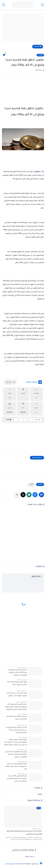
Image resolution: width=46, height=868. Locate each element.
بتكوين (37, 172)
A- (18, 420)
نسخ (38, 420)
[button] (35, 495)
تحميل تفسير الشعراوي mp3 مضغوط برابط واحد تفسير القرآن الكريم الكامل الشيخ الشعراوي (16, 707)
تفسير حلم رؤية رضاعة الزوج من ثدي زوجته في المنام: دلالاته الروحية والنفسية (16, 730)
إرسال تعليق (36, 576)
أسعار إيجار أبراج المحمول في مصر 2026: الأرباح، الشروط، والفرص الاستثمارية (17, 673)
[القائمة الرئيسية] (43, 5)
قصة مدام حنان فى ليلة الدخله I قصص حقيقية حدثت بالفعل (17, 695)
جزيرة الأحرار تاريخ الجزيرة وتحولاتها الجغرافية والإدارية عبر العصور (24, 833)
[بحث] (3, 5)
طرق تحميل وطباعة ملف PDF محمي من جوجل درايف (17, 683)
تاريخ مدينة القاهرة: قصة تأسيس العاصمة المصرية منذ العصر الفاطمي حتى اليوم (16, 754)
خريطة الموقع (30, 856)
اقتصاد (40, 55)
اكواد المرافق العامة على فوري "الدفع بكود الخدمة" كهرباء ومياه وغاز (16, 766)
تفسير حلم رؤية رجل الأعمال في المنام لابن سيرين (17, 718)
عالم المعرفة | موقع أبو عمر (15, 864)
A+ (28, 420)
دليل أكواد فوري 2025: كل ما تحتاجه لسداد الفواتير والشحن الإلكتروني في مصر (17, 779)
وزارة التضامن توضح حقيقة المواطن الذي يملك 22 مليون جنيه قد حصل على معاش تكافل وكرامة (16, 742)
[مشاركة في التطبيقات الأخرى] (17, 495)
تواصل (9, 420)
